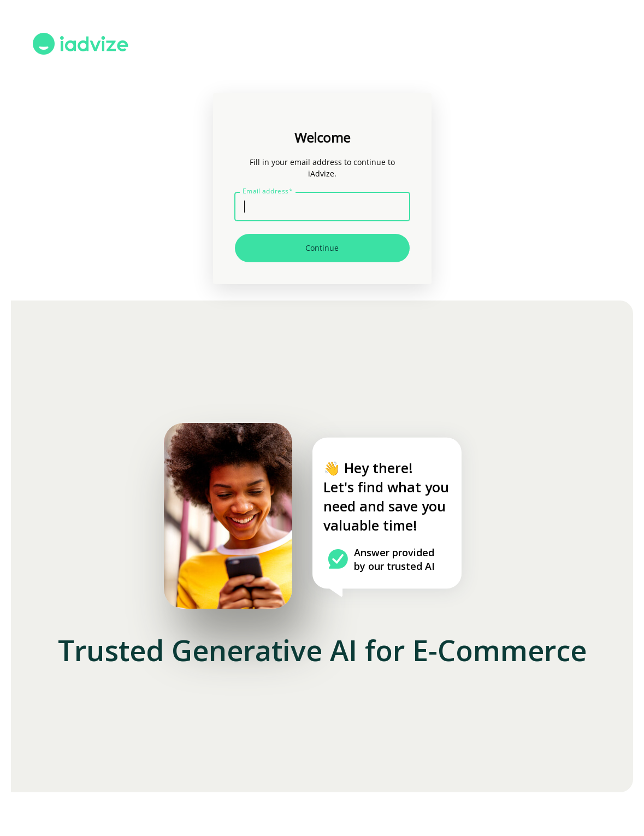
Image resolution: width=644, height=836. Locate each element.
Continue (322, 248)
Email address (268, 191)
